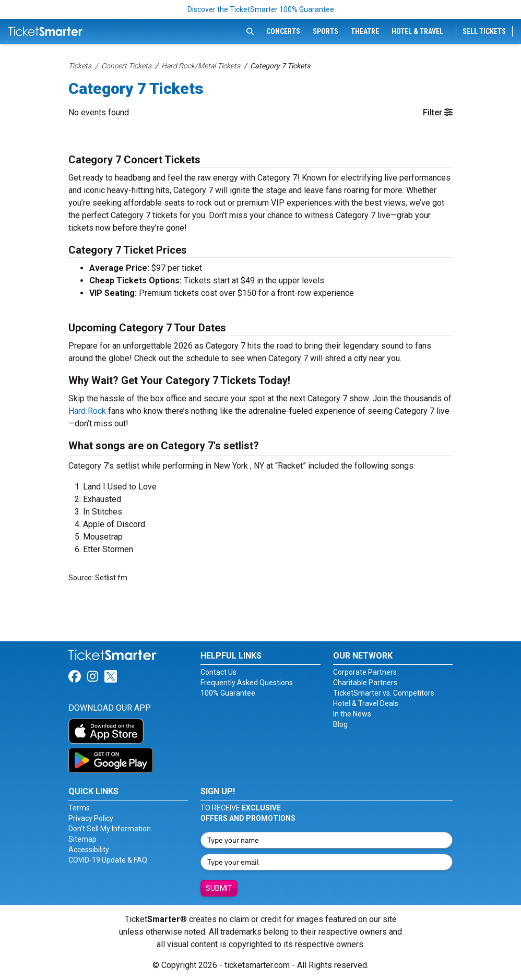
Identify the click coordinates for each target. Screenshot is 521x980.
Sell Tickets (484, 31)
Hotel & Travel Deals (366, 703)
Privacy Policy (91, 818)
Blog (340, 724)
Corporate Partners (365, 672)
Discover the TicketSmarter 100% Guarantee (261, 9)
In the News (352, 714)
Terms (79, 808)
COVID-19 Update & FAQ (108, 860)
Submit (219, 888)
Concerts (283, 31)
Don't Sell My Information (110, 829)
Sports (325, 31)
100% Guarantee (228, 693)
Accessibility (89, 850)
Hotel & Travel (417, 31)
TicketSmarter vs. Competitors (384, 693)
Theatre (365, 31)
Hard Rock (87, 411)
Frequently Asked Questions (247, 683)
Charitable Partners (365, 683)
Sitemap (82, 839)
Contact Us (218, 672)
